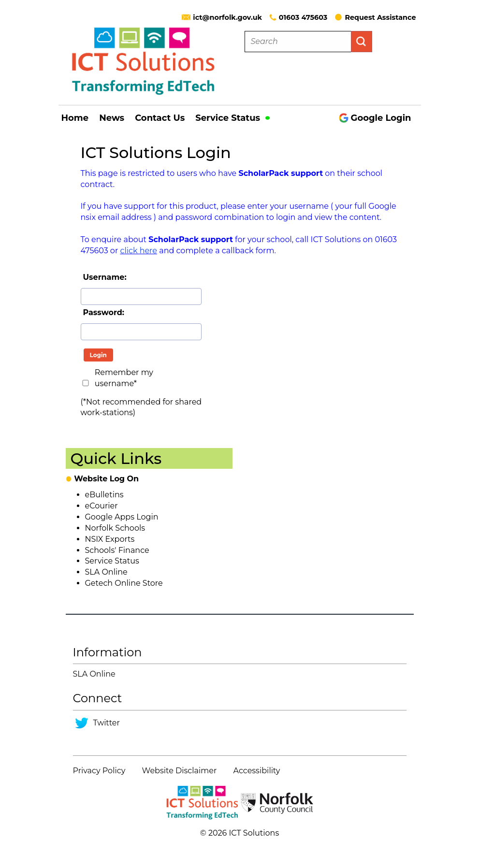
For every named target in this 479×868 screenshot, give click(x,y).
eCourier (102, 506)
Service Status (233, 118)
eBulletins (104, 495)
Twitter (107, 723)
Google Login (375, 118)
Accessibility (257, 771)
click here (139, 251)
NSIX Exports (110, 539)
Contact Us (160, 118)
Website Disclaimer (180, 771)
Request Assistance (375, 17)
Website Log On (106, 479)
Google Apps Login (122, 517)
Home (75, 118)
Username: (105, 277)
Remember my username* (124, 378)
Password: (104, 312)
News (112, 118)
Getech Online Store (124, 583)
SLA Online (106, 572)
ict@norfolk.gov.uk (227, 17)
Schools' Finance (117, 550)
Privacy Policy (99, 771)
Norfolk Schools (115, 528)
